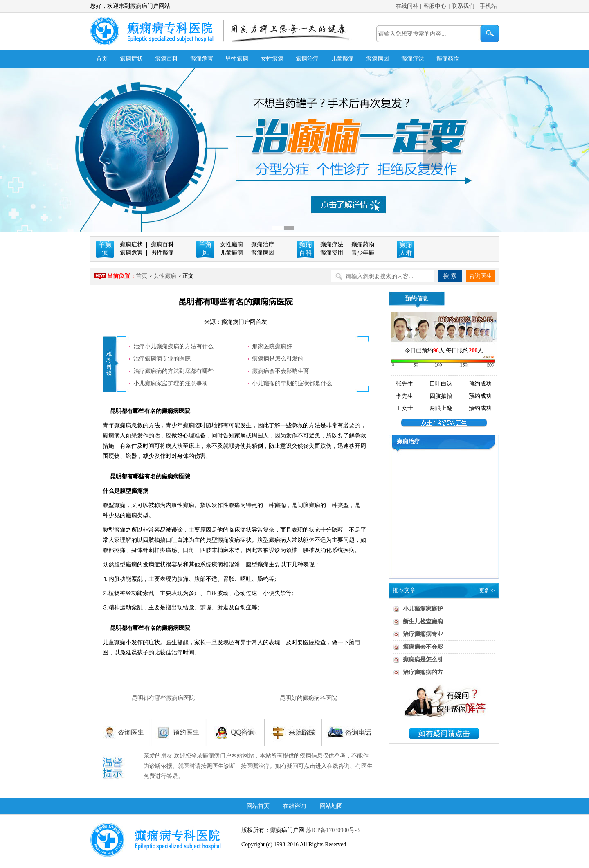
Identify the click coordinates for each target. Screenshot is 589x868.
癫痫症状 (131, 59)
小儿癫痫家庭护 (423, 609)
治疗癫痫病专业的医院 (162, 359)
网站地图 (331, 806)
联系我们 (463, 6)
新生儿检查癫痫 (423, 621)
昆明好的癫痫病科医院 (308, 698)
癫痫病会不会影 (423, 647)
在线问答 (407, 6)
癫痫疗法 (413, 59)
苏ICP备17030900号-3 (332, 830)
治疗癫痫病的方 (423, 672)
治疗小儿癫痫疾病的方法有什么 (173, 346)
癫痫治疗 (307, 59)
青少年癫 (363, 253)
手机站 (488, 6)
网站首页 (258, 806)
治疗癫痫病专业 (423, 634)
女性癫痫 (272, 59)
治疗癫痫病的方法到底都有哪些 (173, 371)
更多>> (487, 591)
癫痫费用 (332, 253)
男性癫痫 (237, 59)
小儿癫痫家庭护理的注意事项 (171, 383)
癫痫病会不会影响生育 (281, 371)
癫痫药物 (448, 59)
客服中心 (435, 6)
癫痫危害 (202, 59)
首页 (102, 59)
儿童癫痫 (342, 59)
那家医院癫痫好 (272, 346)
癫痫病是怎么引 (423, 659)
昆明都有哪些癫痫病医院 (163, 698)
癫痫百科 (166, 59)
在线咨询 (294, 806)
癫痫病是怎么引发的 (278, 359)
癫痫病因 (378, 59)
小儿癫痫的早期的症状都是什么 (292, 383)
